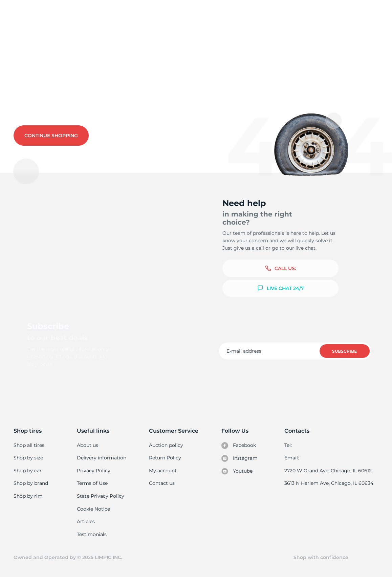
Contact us (91, 105)
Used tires (27, 43)
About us (88, 445)
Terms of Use (92, 483)
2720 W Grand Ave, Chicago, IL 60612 (329, 471)
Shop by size (28, 458)
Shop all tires (29, 445)
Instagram (240, 458)
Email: (293, 458)
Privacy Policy (93, 471)
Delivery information (101, 458)
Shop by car (27, 471)
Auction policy (166, 445)
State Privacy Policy (100, 496)
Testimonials (92, 534)
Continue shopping (51, 136)
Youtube (237, 471)
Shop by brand (31, 483)
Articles (86, 521)
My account (163, 471)
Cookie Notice (94, 509)
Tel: (289, 445)
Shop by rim (28, 496)
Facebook (239, 446)
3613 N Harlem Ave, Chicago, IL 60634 (329, 483)
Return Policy (165, 458)
